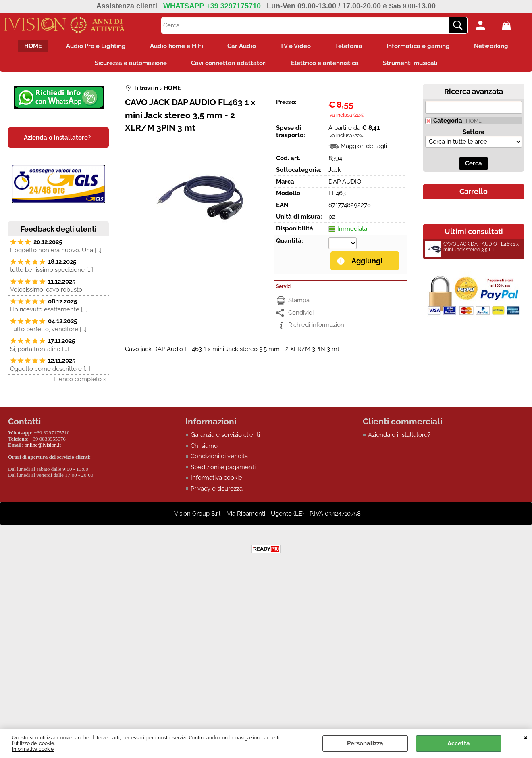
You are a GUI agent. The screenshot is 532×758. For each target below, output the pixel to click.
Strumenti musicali (410, 63)
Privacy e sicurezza (217, 489)
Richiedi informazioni (317, 325)
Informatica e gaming (418, 46)
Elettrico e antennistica (325, 63)
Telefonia (349, 46)
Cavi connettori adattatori (229, 63)
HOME (33, 46)
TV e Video (295, 46)
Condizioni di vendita (219, 456)
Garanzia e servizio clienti (225, 435)
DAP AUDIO (345, 182)
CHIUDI (526, 737)
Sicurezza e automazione (131, 63)
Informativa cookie (33, 749)
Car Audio (242, 46)
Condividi (301, 313)
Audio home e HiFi (177, 46)
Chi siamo (204, 446)
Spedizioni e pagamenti (223, 467)
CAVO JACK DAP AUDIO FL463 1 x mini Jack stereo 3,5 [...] (472, 248)
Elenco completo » (80, 379)
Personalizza (365, 743)
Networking (491, 46)
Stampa (299, 300)
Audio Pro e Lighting (96, 46)
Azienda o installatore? (399, 435)
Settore (474, 132)
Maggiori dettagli (364, 146)
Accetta (459, 743)
